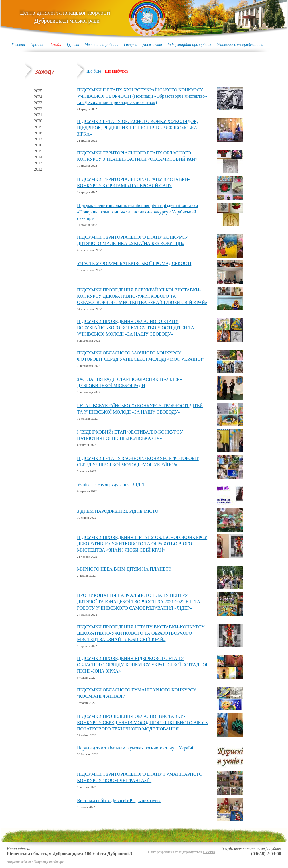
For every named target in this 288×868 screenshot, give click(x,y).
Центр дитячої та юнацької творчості (65, 17)
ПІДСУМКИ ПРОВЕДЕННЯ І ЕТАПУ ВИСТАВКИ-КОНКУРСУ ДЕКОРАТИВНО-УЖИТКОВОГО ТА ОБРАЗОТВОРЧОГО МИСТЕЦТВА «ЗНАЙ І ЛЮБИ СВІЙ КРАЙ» (141, 633)
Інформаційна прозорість (189, 45)
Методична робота (102, 45)
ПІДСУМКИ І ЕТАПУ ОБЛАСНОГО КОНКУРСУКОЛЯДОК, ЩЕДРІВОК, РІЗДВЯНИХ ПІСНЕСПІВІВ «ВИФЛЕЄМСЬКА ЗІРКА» (137, 128)
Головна (18, 45)
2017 (38, 139)
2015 (38, 151)
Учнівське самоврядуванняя (240, 45)
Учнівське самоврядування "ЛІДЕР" (112, 485)
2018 (38, 133)
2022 (38, 109)
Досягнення (152, 45)
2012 (38, 169)
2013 (38, 163)
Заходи (55, 45)
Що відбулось (117, 71)
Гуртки (73, 45)
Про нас (37, 45)
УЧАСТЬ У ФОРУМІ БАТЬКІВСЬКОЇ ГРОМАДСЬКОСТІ (134, 263)
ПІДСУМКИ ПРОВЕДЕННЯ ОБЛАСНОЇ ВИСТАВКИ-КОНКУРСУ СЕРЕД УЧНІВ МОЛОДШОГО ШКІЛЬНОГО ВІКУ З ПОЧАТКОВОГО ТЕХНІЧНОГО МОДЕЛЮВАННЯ (142, 723)
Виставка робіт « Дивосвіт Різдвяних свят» (119, 801)
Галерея (130, 45)
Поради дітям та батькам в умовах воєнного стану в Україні (135, 748)
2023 (38, 103)
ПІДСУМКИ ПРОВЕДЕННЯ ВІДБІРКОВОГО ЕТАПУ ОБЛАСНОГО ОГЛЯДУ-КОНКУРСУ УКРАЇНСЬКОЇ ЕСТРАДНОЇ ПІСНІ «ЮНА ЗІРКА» (142, 665)
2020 (38, 121)
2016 (38, 145)
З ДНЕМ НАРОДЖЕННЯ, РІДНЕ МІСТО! (118, 511)
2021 (38, 115)
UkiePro (209, 852)
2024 (38, 97)
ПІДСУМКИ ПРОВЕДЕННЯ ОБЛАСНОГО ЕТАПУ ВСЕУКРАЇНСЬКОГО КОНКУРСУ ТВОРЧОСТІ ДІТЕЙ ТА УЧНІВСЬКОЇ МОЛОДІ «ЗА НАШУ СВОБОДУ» (136, 328)
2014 (38, 157)
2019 (38, 127)
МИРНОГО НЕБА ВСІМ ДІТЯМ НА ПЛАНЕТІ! (124, 569)
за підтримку (38, 862)
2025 (38, 91)
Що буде (94, 71)
